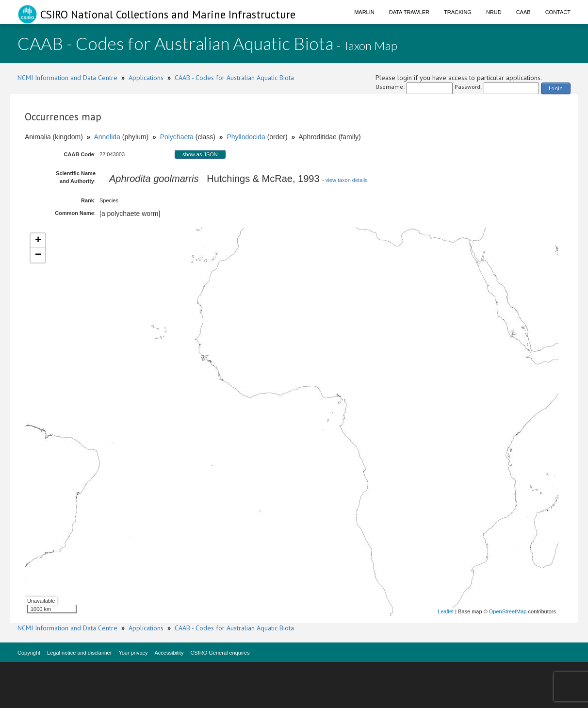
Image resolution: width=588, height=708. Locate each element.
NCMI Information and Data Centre (67, 78)
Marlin (364, 12)
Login (556, 88)
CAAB (523, 12)
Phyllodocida (246, 137)
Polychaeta (177, 137)
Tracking (458, 12)
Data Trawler (409, 12)
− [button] (38, 255)
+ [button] (38, 241)
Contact (558, 12)
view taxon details (347, 180)
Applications (146, 78)
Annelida (107, 137)
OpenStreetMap (508, 611)
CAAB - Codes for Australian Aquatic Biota (234, 78)
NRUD (494, 12)
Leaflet (446, 611)
